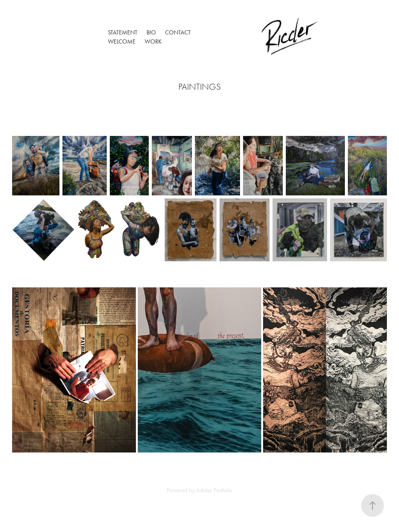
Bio (151, 32)
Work (153, 41)
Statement (123, 32)
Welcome (122, 41)
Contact (178, 32)
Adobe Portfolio (214, 490)
